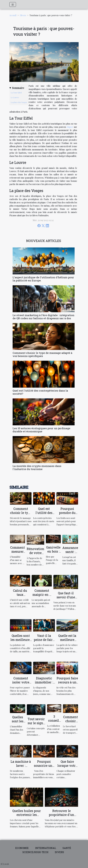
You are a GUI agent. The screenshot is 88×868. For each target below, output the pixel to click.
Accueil (13, 15)
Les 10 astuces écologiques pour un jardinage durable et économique (41, 430)
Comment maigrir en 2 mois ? (42, 595)
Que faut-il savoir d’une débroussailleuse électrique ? (66, 599)
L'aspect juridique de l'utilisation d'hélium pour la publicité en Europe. (43, 279)
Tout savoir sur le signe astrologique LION (36, 725)
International (46, 848)
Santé (67, 848)
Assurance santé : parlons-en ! (70, 554)
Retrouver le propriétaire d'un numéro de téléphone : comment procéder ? (61, 817)
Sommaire (18, 88)
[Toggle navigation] (13, 4)
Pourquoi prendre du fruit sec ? (67, 513)
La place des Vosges (19, 102)
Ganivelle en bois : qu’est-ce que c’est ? (53, 553)
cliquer (70, 127)
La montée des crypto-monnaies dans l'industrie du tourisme (37, 467)
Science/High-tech (35, 852)
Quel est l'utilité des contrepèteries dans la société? (40, 392)
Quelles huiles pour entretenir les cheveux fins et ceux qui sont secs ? (27, 817)
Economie (22, 848)
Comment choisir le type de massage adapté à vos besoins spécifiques (42, 354)
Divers (23, 15)
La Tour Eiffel (16, 93)
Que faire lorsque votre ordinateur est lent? (67, 768)
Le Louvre (15, 97)
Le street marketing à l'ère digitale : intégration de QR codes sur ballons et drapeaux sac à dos (43, 317)
